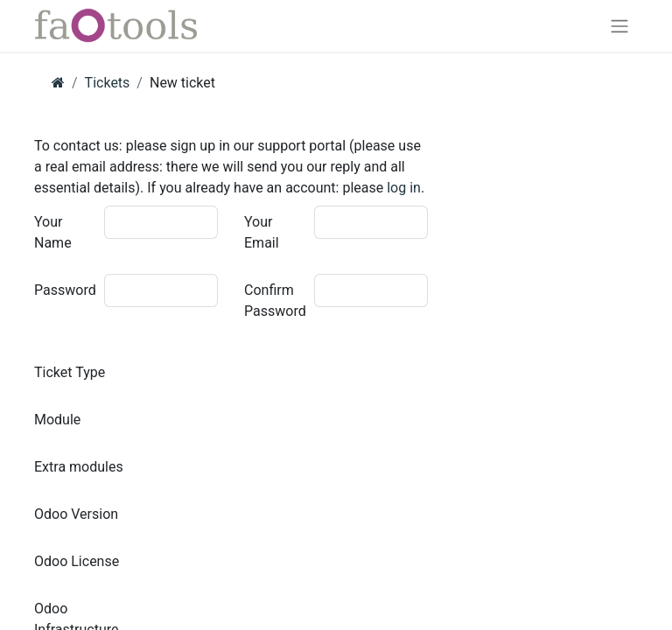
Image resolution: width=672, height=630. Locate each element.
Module (57, 420)
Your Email (262, 232)
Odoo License (77, 561)
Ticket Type (70, 372)
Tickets (108, 83)
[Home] (58, 83)
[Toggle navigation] (619, 26)
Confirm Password (275, 301)
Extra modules (79, 467)
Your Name (53, 232)
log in (404, 188)
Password (65, 290)
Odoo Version (76, 514)
